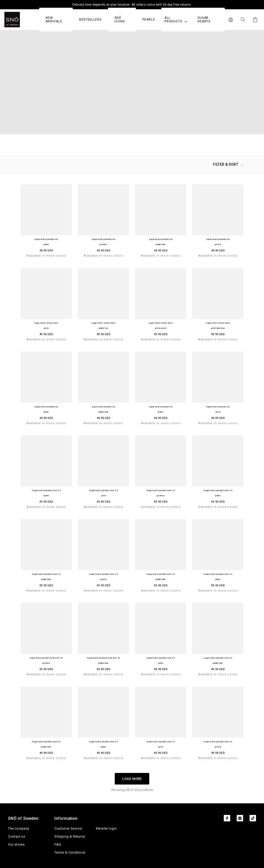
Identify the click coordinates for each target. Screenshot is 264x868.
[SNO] (22, 20)
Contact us (16, 836)
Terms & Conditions (70, 852)
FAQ (58, 844)
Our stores (16, 844)
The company (19, 828)
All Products (176, 20)
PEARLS (149, 20)
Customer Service (68, 828)
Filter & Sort (228, 164)
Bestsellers (90, 20)
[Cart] (254, 20)
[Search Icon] (243, 20)
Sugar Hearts (204, 20)
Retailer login (106, 828)
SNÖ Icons (120, 20)
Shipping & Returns (70, 836)
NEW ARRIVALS (54, 20)
